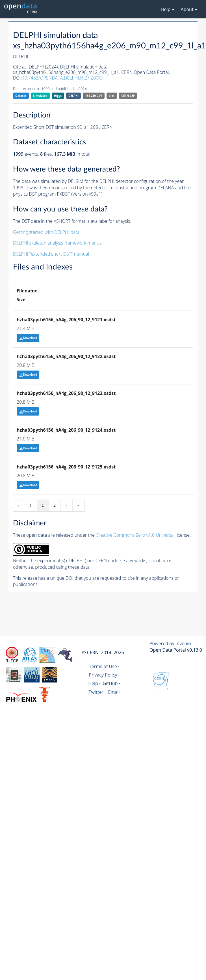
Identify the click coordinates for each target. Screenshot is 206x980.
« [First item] (19, 506)
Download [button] (28, 338)
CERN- (128, 96)
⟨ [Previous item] (30, 506)
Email (114, 692)
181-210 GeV (94, 96)
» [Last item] (78, 506)
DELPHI (73, 96)
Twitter (96, 692)
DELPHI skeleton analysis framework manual (58, 243)
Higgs (58, 96)
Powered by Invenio (170, 643)
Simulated (40, 96)
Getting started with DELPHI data (46, 232)
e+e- (112, 96)
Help (93, 683)
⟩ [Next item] (66, 506)
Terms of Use (103, 666)
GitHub (110, 683)
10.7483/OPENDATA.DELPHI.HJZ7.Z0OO (62, 78)
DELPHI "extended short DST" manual (51, 254)
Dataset (21, 96)
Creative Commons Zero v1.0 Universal (135, 535)
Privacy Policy (103, 675)
